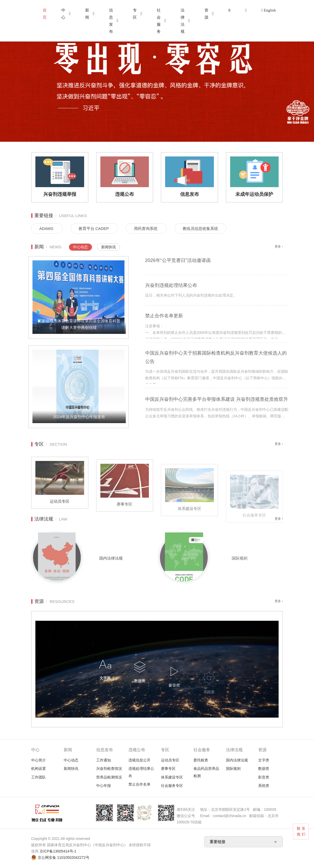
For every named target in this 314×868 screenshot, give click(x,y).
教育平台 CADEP (94, 228)
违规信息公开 (139, 760)
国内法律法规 (124, 558)
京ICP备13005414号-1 (58, 851)
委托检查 (201, 760)
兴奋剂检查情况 (109, 769)
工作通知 (104, 760)
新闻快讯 (109, 247)
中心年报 (104, 786)
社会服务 (159, 21)
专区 (135, 14)
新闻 (87, 14)
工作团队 (39, 777)
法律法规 (183, 21)
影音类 (264, 777)
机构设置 (39, 769)
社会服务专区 (172, 786)
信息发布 (111, 21)
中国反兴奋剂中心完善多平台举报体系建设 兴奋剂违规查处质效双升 (234, 399)
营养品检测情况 (109, 777)
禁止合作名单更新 (182, 316)
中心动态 (80, 247)
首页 (45, 14)
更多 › (279, 246)
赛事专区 (168, 769)
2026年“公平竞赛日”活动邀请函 (196, 260)
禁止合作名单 (139, 784)
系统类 (264, 786)
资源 (206, 14)
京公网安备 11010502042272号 (64, 858)
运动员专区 (170, 760)
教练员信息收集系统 (200, 228)
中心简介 (39, 760)
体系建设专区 (172, 777)
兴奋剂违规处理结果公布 (189, 285)
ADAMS (47, 228)
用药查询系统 (146, 228)
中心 (63, 14)
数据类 (264, 769)
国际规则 (257, 558)
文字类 (264, 760)
